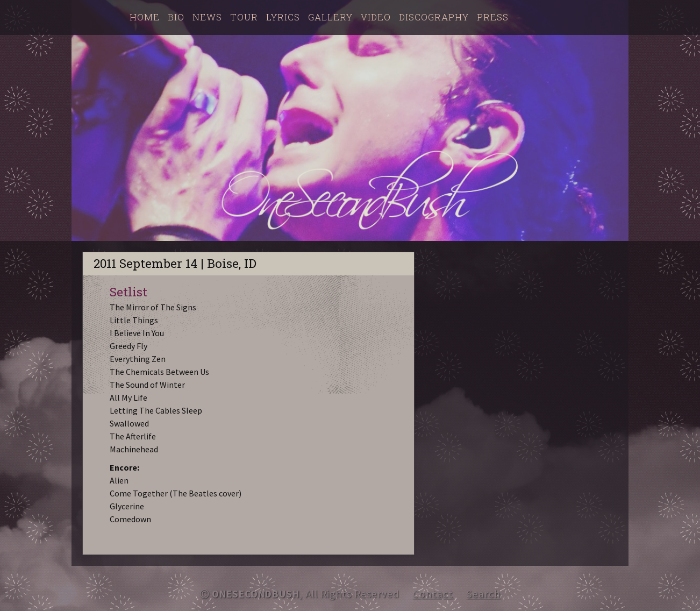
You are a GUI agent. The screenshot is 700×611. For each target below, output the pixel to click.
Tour (244, 17)
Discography (434, 17)
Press (493, 17)
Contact (433, 594)
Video (376, 17)
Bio (176, 17)
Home (145, 17)
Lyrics (283, 17)
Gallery (330, 17)
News (207, 17)
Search (484, 594)
